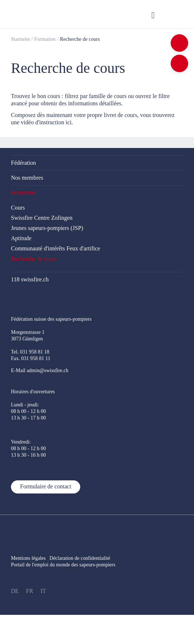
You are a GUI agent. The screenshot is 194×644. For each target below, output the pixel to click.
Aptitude (21, 238)
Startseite (20, 39)
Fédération (23, 163)
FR (30, 591)
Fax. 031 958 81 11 (31, 358)
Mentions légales (28, 558)
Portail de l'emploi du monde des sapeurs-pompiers (63, 565)
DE (15, 591)
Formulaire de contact (46, 486)
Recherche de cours (80, 39)
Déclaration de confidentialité (84, 558)
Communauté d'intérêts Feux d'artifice (55, 248)
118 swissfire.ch (30, 279)
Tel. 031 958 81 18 (30, 352)
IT (43, 591)
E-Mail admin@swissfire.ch (40, 370)
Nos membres (27, 178)
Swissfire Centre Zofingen (42, 218)
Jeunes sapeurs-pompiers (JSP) (47, 228)
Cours (18, 208)
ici (69, 122)
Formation (45, 39)
